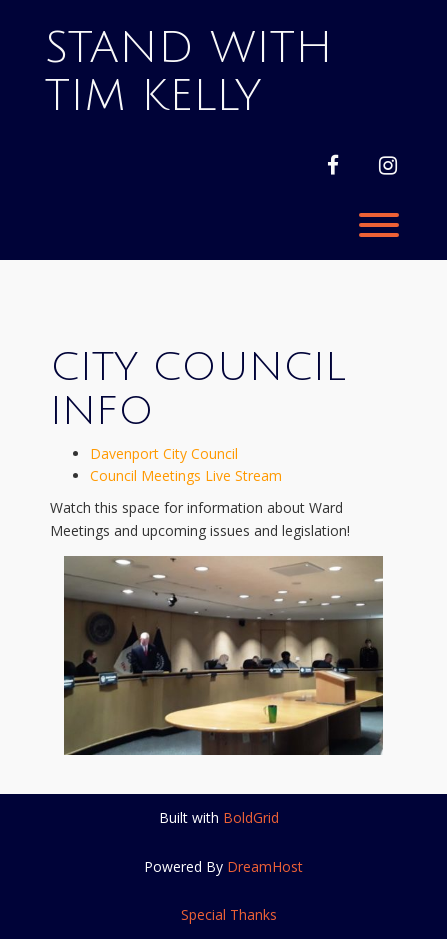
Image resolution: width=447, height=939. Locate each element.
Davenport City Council (164, 453)
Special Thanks (229, 914)
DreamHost (265, 866)
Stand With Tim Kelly (189, 72)
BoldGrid (251, 817)
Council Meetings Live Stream (186, 475)
